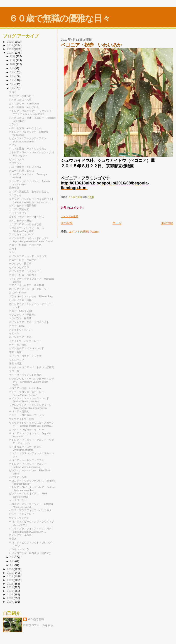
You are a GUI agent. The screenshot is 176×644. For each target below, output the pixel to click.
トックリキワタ (18, 213)
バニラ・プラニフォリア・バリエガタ (30, 510)
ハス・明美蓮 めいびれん (24, 107)
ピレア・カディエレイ (22, 514)
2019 (10, 45)
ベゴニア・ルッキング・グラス (28, 460)
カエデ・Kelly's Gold (20, 311)
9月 (12, 68)
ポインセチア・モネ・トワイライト (29, 322)
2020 (10, 42)
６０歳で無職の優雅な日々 (60, 18)
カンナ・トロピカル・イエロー (28, 429)
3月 (12, 557)
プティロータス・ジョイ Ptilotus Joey (31, 296)
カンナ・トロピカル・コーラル (28, 415)
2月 (12, 561)
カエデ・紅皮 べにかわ (23, 260)
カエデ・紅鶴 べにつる (23, 275)
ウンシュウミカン (19, 518)
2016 (10, 569)
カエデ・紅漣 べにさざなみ (25, 224)
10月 (13, 64)
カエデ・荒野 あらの (22, 171)
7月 (12, 76)
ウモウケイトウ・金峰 (22, 419)
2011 (10, 587)
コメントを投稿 (70, 216)
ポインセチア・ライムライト (25, 271)
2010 (10, 591)
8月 (12, 72)
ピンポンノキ (17, 159)
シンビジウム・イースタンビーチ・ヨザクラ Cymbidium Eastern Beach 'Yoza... (32, 382)
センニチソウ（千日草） (23, 315)
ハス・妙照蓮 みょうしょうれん (28, 149)
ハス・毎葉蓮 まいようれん (25, 167)
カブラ (13, 145)
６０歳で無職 (36, 619)
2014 (10, 576)
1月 (12, 565)
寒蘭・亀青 (17, 352)
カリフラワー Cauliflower (24, 104)
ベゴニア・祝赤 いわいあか (25, 388)
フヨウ (13, 92)
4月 (12, 88)
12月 (13, 56)
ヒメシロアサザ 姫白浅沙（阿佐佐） (30, 553)
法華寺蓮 (14, 188)
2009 (10, 594)
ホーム (117, 223)
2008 (10, 598)
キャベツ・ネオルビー (23, 96)
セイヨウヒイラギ (19, 267)
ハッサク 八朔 (18, 477)
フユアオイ (15, 195)
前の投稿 (167, 223)
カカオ (13, 248)
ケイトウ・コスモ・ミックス (25, 356)
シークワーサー (19, 500)
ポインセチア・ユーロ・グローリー (30, 289)
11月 (13, 60)
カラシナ (14, 124)
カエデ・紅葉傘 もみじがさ (25, 245)
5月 (12, 84)
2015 (10, 573)
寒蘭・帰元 (15, 363)
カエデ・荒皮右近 (19, 209)
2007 (10, 602)
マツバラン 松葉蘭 (20, 318)
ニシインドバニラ (20, 549)
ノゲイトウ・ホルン (22, 330)
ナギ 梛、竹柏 (18, 345)
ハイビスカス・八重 (20, 100)
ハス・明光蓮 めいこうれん (25, 128)
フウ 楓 (14, 371)
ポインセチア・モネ (20, 337)
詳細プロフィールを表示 (38, 625)
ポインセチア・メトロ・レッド (28, 348)
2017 (10, 53)
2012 (10, 584)
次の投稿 (67, 223)
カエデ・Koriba (19, 293)
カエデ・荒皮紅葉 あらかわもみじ (29, 191)
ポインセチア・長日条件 (23, 205)
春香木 (14, 539)
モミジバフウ (17, 360)
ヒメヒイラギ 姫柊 (20, 300)
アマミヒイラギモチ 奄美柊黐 (27, 285)
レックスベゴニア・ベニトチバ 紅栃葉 (32, 367)
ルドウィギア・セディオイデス (27, 217)
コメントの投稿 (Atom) (83, 232)
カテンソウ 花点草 (20, 535)
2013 (10, 580)
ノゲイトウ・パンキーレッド (27, 341)
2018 (10, 49)
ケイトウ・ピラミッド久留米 (25, 375)
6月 (12, 80)
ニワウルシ (15, 163)
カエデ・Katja (17, 326)
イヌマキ (14, 333)
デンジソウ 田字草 (20, 264)
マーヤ (14, 252)
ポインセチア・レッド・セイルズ (28, 256)
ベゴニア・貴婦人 (19, 411)
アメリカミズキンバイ (22, 234)
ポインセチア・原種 (20, 221)
